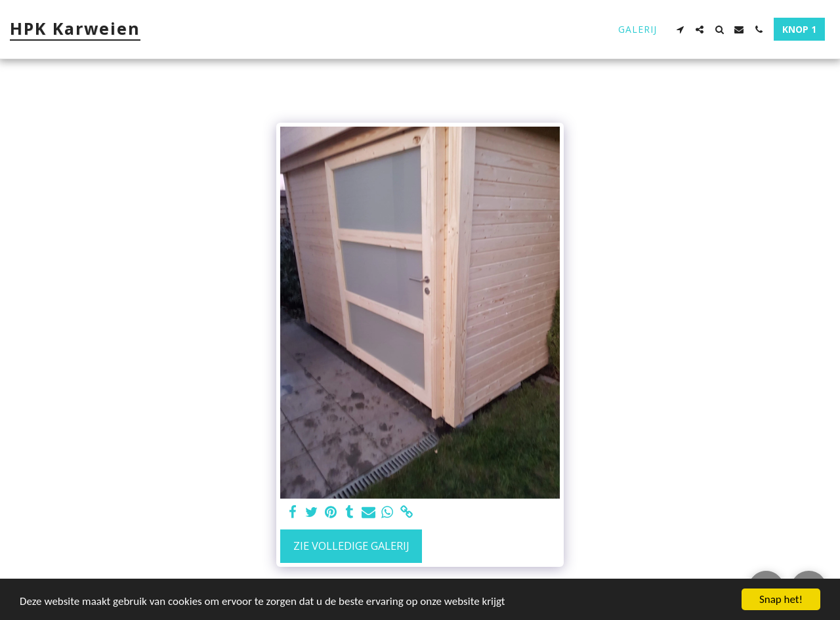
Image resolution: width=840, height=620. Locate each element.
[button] (680, 30)
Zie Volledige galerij (351, 546)
